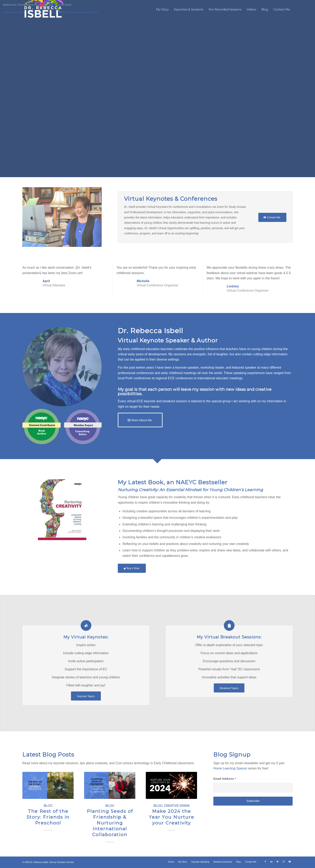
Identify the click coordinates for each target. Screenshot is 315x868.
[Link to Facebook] (265, 862)
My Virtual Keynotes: (86, 637)
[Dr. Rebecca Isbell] (43, 10)
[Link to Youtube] (290, 862)
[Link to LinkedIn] (271, 862)
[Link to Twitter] (277, 862)
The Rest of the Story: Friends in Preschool (48, 817)
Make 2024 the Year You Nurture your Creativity (172, 817)
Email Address (225, 779)
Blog (48, 806)
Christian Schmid (65, 862)
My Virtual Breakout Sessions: (229, 637)
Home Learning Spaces (230, 768)
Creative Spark (177, 806)
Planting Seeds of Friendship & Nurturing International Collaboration (110, 823)
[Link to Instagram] (284, 862)
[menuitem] (162, 10)
